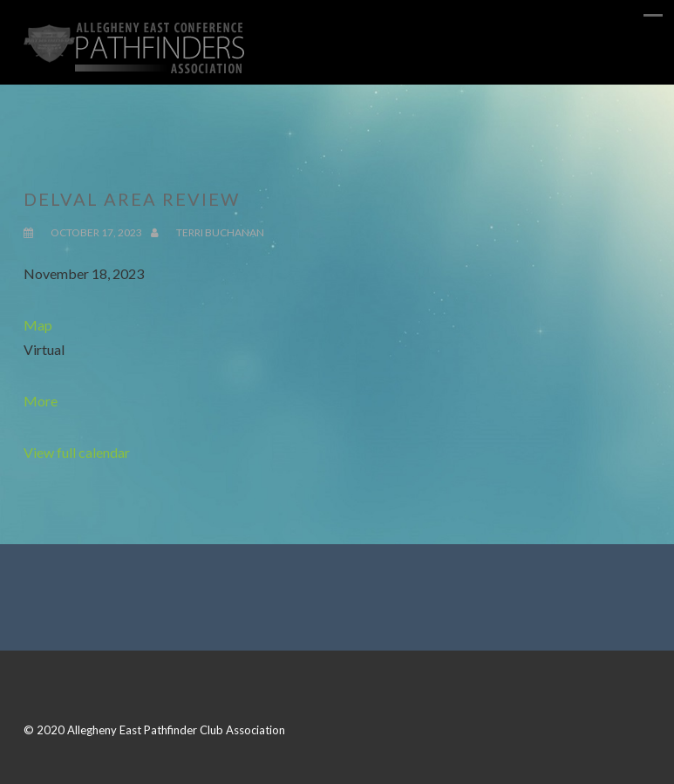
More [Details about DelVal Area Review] (41, 401)
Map (38, 325)
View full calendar (77, 452)
